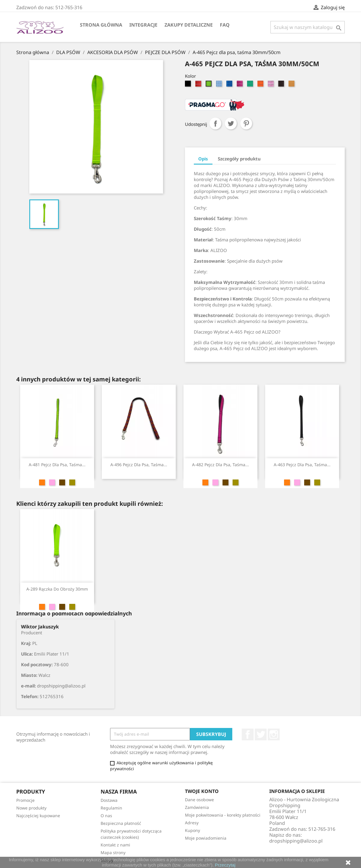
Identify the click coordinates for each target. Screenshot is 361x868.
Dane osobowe (199, 800)
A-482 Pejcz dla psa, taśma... (220, 465)
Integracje (143, 25)
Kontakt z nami (115, 845)
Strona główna (101, 25)
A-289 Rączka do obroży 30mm (57, 589)
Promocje (25, 800)
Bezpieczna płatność (121, 823)
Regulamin (111, 808)
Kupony (192, 830)
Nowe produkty (31, 808)
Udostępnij (215, 123)
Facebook (248, 734)
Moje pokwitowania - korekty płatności (223, 815)
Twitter (261, 734)
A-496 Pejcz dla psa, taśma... (139, 465)
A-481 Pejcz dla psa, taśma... (57, 465)
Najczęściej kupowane (38, 816)
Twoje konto (202, 791)
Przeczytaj (225, 865)
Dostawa (109, 800)
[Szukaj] (308, 27)
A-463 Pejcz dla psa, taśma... (302, 465)
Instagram (274, 734)
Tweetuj (231, 123)
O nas (106, 816)
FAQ (225, 25)
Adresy (192, 823)
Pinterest (246, 123)
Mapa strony (113, 852)
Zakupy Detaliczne (189, 25)
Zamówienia (197, 807)
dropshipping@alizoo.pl (296, 841)
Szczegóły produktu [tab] (239, 159)
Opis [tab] (203, 159)
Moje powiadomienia (206, 838)
